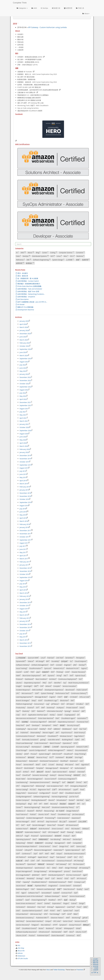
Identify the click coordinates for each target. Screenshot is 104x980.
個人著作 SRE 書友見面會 (26, 77)
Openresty (20, 818)
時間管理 (77, 775)
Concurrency (39, 704)
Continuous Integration (67, 779)
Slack (47, 878)
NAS (77, 764)
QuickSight (28, 686)
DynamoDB (21, 661)
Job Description (22, 299)
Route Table (21, 779)
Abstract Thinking (65, 775)
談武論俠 (65, 661)
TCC (18, 722)
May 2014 (23, 637)
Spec (88, 800)
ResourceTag (49, 811)
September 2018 (26, 502)
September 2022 (26, 387)
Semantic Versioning (40, 775)
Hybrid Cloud (80, 675)
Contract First (67, 893)
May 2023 (23, 371)
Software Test (34, 893)
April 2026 (23, 324)
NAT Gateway (61, 864)
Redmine (80, 256)
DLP (50, 683)
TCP (67, 786)
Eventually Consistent (30, 740)
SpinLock (48, 668)
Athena (48, 686)
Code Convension (41, 743)
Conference (27, 853)
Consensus (71, 935)
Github (20, 953)
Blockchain (65, 700)
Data (18, 256)
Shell (61, 868)
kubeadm (73, 821)
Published (24, 732)
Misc (66, 256)
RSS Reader (76, 829)
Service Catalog (22, 789)
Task (18, 740)
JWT (58, 732)
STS (18, 893)
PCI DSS (33, 789)
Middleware (67, 729)
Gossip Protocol (75, 925)
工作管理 (56, 747)
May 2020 (23, 440)
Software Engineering (42, 260)
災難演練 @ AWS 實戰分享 (26, 92)
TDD (33, 672)
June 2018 (23, 512)
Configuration (45, 793)
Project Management (24, 871)
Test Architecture (48, 861)
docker (65, 896)
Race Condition (42, 679)
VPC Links (57, 921)
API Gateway (85, 868)
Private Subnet (72, 707)
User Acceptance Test (55, 786)
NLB (44, 832)
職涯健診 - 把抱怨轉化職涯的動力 (28, 284)
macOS (19, 672)
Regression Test (44, 789)
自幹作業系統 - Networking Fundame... (30, 294)
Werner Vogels (48, 732)
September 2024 (26, 349)
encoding (49, 843)
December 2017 (25, 530)
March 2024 (24, 355)
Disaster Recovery (79, 672)
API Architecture (65, 789)
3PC (18, 786)
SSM (18, 928)
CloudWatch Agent (68, 718)
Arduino (76, 711)
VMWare (86, 829)
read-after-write (54, 740)
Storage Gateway (40, 871)
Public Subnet (82, 690)
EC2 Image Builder (23, 875)
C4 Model (74, 697)
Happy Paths (21, 793)
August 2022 (24, 390)
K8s (66, 675)
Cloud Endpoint (81, 661)
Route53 (31, 811)
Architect (53, 679)
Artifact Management (57, 750)
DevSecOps (77, 839)
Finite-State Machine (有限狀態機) (29, 286)
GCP (53, 256)
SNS (71, 675)
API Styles (71, 704)
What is (19, 768)
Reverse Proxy (42, 757)
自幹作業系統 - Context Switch (27, 281)
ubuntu (19, 683)
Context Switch (65, 885)
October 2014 (24, 631)
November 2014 (25, 627)
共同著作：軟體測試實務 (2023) (28, 62)
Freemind (80, 970)
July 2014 (23, 634)
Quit (76, 729)
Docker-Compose (23, 800)
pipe (38, 672)
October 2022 (24, 384)
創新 (66, 697)
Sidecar (31, 661)
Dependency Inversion (66, 722)
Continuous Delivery (79, 693)
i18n (33, 889)
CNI (42, 686)
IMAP (18, 675)
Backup (73, 900)
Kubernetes (59, 850)
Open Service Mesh (60, 772)
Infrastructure (44, 932)
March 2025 (24, 340)
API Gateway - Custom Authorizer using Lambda (47, 27)
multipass (61, 707)
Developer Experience (24, 868)
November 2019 (25, 459)
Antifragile (32, 857)
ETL (81, 857)
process (67, 871)
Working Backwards (39, 800)
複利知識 (31, 757)
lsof (64, 782)
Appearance (60, 907)
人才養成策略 (21, 658)
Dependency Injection (32, 683)
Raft (66, 932)
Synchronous (40, 868)
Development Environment (40, 782)
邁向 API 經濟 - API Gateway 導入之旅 (30, 103)
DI (78, 715)
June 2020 (23, 437)
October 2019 (24, 462)
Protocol (20, 679)
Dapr (52, 857)
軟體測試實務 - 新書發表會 (26, 79)
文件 (33, 711)
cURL (44, 764)
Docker (72, 800)
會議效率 (72, 804)
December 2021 (25, 402)
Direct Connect (58, 829)
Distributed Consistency (25, 917)
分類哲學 (20, 50)
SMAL (54, 868)
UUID (68, 672)
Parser (19, 764)
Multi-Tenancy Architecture (79, 683)
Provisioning (50, 818)
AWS (34, 8)
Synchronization (47, 836)
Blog (38, 252)
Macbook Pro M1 (73, 668)
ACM (40, 700)
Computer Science (67, 252)
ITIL (84, 775)
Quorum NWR (33, 658)
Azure (19, 772)
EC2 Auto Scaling (23, 747)
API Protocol (82, 878)
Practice (32, 935)
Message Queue (52, 768)
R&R (53, 853)
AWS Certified (38, 690)
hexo (18, 775)
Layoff (76, 789)
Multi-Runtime (44, 829)
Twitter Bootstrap (59, 970)
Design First (64, 846)
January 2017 (24, 565)
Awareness (76, 818)
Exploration (57, 903)
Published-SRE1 (43, 917)
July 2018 (23, 509)
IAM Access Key (36, 914)
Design (82, 903)
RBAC (76, 914)
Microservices (27, 693)
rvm (82, 761)
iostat (82, 707)
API (44, 675)
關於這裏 (20, 37)
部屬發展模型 (44, 839)
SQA (36, 853)
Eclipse (60, 853)
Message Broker (41, 697)
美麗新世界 (39, 843)
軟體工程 (56, 8)
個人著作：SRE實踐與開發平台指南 (29, 59)
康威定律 (71, 782)
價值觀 (63, 725)
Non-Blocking (56, 839)
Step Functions (52, 821)
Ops (18, 711)
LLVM (26, 672)
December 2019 (25, 455)
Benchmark (70, 690)
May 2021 (23, 415)
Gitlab (78, 928)
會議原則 (46, 672)
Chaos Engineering (39, 900)
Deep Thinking (80, 754)
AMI (43, 707)
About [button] (86, 14)
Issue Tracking (22, 668)
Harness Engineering (60, 796)
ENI (36, 804)
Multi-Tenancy (80, 732)
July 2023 (23, 365)
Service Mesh (29, 764)
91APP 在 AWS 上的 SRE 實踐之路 (29, 87)
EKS (53, 672)
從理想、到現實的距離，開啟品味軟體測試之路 (33, 85)
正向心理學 (83, 821)
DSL (76, 857)
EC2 (52, 757)
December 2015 (25, 602)
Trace (79, 907)
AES (86, 782)
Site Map (21, 948)
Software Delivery (23, 665)
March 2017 (24, 559)
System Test (68, 910)
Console (19, 850)
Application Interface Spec (38, 715)
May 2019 (23, 477)
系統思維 (63, 804)
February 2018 (25, 524)
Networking (21, 843)
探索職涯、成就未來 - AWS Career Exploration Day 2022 (37, 82)
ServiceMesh (47, 893)
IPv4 (33, 772)
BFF (48, 661)
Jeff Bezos (55, 704)
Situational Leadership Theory (63, 807)
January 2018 (24, 527)
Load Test (71, 907)
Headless (52, 900)
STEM (19, 882)
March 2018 (24, 521)
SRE (29, 260)
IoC (84, 804)
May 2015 (23, 612)
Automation (82, 718)
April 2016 (23, 590)
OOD (33, 821)
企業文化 (57, 729)
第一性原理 (60, 811)
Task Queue (61, 857)
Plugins (66, 903)
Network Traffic (82, 747)
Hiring (59, 675)
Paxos (53, 814)
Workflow (64, 761)
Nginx (24, 893)
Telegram (35, 925)
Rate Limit (46, 807)
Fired (82, 789)
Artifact (26, 772)
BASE (38, 764)
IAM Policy (20, 921)
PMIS (70, 882)
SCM (46, 910)
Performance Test (62, 693)
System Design (58, 260)
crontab (59, 665)
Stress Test (52, 825)
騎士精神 (70, 757)
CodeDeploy (21, 729)
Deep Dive (20, 725)
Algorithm (85, 764)
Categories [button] (22, 8)
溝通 (78, 260)
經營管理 (68, 8)
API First (41, 821)
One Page (79, 757)
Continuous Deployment (68, 679)
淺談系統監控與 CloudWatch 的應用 (30, 111)
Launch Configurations (38, 750)
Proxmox (35, 836)
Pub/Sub (51, 658)
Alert (35, 839)
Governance (33, 793)
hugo (27, 836)
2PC (18, 693)
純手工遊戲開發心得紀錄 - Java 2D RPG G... (31, 302)
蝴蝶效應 (41, 864)
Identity (19, 754)
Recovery (54, 804)
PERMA (30, 843)
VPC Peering (79, 861)
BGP (74, 836)
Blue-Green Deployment (32, 675)
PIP (83, 740)
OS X (72, 256)
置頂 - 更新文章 (22, 276)
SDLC (72, 932)
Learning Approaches (25, 697)
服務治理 (40, 772)
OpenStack (32, 864)
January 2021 (24, 424)
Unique (48, 921)
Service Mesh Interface (35, 921)
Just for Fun (74, 796)
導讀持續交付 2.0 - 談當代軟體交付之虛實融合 (33, 95)
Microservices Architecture (26, 718)
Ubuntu (52, 800)
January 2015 (24, 621)
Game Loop (81, 846)
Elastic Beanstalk (58, 935)
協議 (66, 900)
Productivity (21, 707)
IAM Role (80, 800)
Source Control (51, 779)
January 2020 (24, 452)
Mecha (60, 878)
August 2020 (24, 434)
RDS (79, 935)
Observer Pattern (57, 917)
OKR (69, 843)
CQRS (77, 740)
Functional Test (83, 722)
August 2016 (24, 581)
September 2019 (26, 465)
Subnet (74, 903)
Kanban (72, 772)
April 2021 (23, 418)
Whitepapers (69, 928)
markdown (60, 757)
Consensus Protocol (64, 861)
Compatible (77, 843)
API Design (40, 661)
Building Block (68, 740)
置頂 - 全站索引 (22, 273)
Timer (55, 846)
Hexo (48, 970)
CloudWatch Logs (51, 700)
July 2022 (23, 393)
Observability (36, 732)
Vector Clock (68, 921)
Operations (67, 743)
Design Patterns (73, 811)
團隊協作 (87, 925)
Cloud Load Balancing (24, 743)
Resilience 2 (21, 811)
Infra (67, 829)
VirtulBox (80, 704)
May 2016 (23, 587)
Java (28, 725)
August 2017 (24, 543)
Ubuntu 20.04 (21, 935)
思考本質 (20, 45)
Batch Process (55, 743)
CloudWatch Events (29, 928)
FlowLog (70, 832)
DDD (18, 910)
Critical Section (45, 846)
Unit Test (60, 658)
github (85, 917)
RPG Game (69, 764)
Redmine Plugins (23, 889)
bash (87, 889)
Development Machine (25, 310)
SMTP (44, 875)
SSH (63, 704)
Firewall (61, 825)
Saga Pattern (79, 736)
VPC (60, 900)
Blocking (60, 764)
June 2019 (23, 474)
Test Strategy (55, 914)
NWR (46, 804)
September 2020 (26, 431)
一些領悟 (20, 47)
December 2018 (25, 493)
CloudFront (68, 754)
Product (67, 836)
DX (70, 864)
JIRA (75, 665)
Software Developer (52, 896)
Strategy (40, 878)
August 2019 (24, 468)
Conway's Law (80, 882)
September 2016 (26, 577)
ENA (57, 718)
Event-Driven (77, 871)
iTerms (79, 782)
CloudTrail (27, 775)
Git (83, 850)
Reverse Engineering (32, 807)
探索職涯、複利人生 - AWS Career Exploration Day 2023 (37, 74)
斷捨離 (30, 885)
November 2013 (25, 646)
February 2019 (25, 487)
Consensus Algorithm (38, 722)
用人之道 (63, 821)
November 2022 (25, 380)
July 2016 (23, 584)
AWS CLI (19, 836)
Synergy (68, 711)
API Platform (21, 857)
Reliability (31, 878)
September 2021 (26, 405)
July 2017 (23, 546)
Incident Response (23, 690)
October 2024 (24, 346)
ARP (83, 711)
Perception (80, 658)
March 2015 (24, 615)
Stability (43, 729)
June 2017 (23, 549)
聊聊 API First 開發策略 (25, 307)
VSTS (76, 743)
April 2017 (23, 555)
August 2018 (24, 506)
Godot (60, 715)
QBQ (86, 907)
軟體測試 (30, 263)
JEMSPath (36, 875)
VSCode (59, 928)
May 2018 (23, 515)
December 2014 (25, 624)
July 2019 (23, 471)
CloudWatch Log (64, 814)
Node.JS (53, 775)
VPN (46, 914)
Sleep (34, 700)
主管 (54, 789)
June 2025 (23, 337)
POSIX (53, 910)
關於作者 (20, 39)
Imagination (53, 885)
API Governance (72, 825)
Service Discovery (23, 925)
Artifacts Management (40, 665)
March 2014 (24, 640)
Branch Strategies (23, 700)
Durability (55, 661)
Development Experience (54, 690)
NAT (23, 825)
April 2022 (23, 399)
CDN (33, 861)
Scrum (55, 793)
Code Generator (64, 818)
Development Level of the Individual (30, 896)
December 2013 (25, 643)
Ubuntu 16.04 (81, 932)
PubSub (33, 814)
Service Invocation (70, 686)
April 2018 (23, 518)
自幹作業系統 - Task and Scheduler (29, 289)
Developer (36, 725)
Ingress (84, 668)
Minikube (50, 864)
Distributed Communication (75, 853)
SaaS (28, 900)
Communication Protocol (26, 736)
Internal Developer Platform (27, 846)
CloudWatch (53, 736)
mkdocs (70, 750)
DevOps (44, 8)
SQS (76, 893)
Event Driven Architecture (26, 903)
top (65, 683)
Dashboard (29, 679)
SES (87, 704)
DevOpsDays (21, 804)
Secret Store (21, 885)
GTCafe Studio (23, 958)
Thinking (60, 672)
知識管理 (86, 260)
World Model (29, 768)
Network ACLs (59, 668)
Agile (85, 875)
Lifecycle (28, 850)
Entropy (51, 907)
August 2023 (24, 362)
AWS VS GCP (57, 754)
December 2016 (25, 568)
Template (40, 768)
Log (48, 704)
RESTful (39, 811)
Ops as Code (33, 729)
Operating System (68, 747)
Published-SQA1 (43, 935)
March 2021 (24, 421)
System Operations (73, 850)
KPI (41, 804)
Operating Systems (23, 839)
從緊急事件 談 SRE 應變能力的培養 (29, 100)
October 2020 (24, 427)
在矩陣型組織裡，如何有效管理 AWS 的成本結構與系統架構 (38, 90)
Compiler (57, 686)
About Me (21, 951)
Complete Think (20, 3)
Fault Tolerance (22, 814)
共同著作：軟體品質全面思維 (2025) (30, 57)
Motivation (31, 907)
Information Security (55, 711)
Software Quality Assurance (27, 932)
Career (45, 252)
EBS (73, 700)
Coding (54, 252)
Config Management (24, 796)
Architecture (21, 757)
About (31, 252)
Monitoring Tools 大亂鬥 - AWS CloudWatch (33, 105)
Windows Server (66, 736)
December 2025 (25, 334)
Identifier (58, 683)
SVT (38, 707)
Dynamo (51, 675)
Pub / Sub (42, 907)
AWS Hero (67, 839)
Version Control (81, 921)
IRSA (61, 793)
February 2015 (25, 618)
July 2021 (23, 412)
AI (17, 252)
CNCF (60, 697)
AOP (73, 846)
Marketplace (36, 747)
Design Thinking (71, 868)
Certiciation (21, 907)
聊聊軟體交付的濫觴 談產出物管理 (29, 98)
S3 (78, 807)
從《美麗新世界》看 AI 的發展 (27, 278)
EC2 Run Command (74, 875)
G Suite (51, 764)
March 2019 (24, 484)
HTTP (55, 925)
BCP (41, 853)
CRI (38, 861)
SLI (71, 661)
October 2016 (24, 574)
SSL (49, 868)
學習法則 (20, 42)
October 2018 (24, 499)
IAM (59, 910)
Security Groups (73, 725)
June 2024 (23, 352)
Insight (19, 686)
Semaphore (47, 725)
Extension (74, 761)
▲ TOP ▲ (95, 972)
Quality (80, 889)
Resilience (50, 928)
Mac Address (46, 925)
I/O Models (21, 878)
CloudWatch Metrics (39, 882)
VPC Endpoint (53, 832)
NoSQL (53, 715)
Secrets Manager (39, 825)
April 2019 (23, 480)
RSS (19, 945)
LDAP (70, 857)
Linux (59, 256)
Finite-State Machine (46, 718)
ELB (73, 878)
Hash (77, 910)
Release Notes (22, 761)
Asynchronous (67, 732)
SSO (52, 665)
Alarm (40, 903)
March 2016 (24, 593)
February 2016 (25, 596)
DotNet (47, 903)
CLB (53, 878)
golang (43, 740)
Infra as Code (85, 697)
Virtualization (62, 800)
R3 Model (20, 304)
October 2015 (24, 606)
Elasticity (26, 711)
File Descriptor (79, 864)
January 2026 (24, 330)
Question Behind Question (32, 910)
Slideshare (21, 956)
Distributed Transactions (49, 761)
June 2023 (23, 368)
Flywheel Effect (41, 885)
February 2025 (25, 343)
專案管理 (20, 832)
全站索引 (20, 34)
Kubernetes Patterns (33, 832)
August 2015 (24, 609)
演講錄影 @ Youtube (25, 72)
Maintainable (57, 932)
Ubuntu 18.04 (44, 814)
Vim (81, 679)
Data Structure (69, 889)
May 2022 (23, 396)
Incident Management (35, 818)
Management (60, 843)
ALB (29, 825)
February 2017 (25, 562)
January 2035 (24, 321)
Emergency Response (79, 786)
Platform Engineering (24, 704)
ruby (18, 715)
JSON (26, 754)
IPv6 (50, 729)
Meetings (56, 782)
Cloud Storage (22, 750)
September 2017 (26, 540)
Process (34, 754)
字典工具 (80, 8)
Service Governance (77, 896)
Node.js (79, 832)
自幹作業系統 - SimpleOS (25, 297)
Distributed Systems (40, 256)
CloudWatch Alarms (73, 793)
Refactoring (40, 786)
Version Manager (23, 821)
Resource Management (43, 850)
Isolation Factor (22, 829)
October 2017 (24, 537)
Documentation (81, 750)
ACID (70, 914)
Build (63, 832)
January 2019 (24, 490)
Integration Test (28, 786)
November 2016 (25, 571)
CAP (64, 914)
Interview (81, 772)
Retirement (41, 736)
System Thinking (47, 693)
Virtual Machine (22, 914)
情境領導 (58, 836)
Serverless (70, 658)
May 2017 (23, 552)
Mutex (41, 928)
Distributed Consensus (58, 882)
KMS (47, 853)
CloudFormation (36, 668)
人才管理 (70, 260)
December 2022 (25, 377)
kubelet (57, 893)
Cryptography (70, 715)
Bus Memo (21, 864)
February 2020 (25, 449)
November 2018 (25, 496)
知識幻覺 (20, 861)
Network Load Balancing (46, 889)
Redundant (34, 761)
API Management (56, 871)
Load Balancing (22, 782)
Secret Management (35, 779)
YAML (55, 725)
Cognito (53, 697)
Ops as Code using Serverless (28, 108)
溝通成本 (33, 829)
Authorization (80, 768)
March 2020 (24, 446)
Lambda (20, 900)
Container (80, 252)
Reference (20, 260)
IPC (18, 825)
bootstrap (51, 707)
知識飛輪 (25, 722)
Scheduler (77, 885)
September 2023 (26, 359)
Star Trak (83, 729)
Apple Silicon (43, 857)
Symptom (63, 925)
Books (48, 772)
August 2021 (24, 409)
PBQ (45, 683)
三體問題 (47, 747)
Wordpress (64, 768)
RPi (79, 804)
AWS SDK (52, 722)
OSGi (67, 878)
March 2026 (24, 327)
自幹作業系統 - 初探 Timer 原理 (27, 291)
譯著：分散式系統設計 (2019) (27, 65)
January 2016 (24, 599)
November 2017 (25, 534)
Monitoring (76, 917)
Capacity (26, 882)
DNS (27, 861)
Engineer (68, 665)
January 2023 (24, 374)
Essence (31, 707)
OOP (37, 693)
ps (17, 732)
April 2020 (23, 443)
